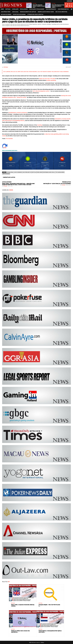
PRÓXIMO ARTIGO (67, 182)
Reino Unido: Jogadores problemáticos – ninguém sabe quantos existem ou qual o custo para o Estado (18, 184)
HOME (2, 9)
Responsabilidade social (49, 172)
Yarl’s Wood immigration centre (41, 91)
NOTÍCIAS (35, 3)
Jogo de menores (18, 172)
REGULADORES (24, 9)
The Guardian (9, 139)
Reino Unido (40, 172)
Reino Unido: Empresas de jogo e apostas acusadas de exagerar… (58, 6)
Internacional (10, 172)
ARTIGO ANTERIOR (7, 182)
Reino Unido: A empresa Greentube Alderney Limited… (23, 605)
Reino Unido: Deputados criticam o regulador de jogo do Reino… (39, 6)
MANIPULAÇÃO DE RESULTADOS (46, 12)
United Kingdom (6, 174)
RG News (6, 67)
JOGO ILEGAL (15, 12)
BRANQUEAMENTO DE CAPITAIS (28, 12)
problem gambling (51, 80)
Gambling (40, 125)
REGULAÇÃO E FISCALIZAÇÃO (37, 9)
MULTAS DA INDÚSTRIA (61, 12)
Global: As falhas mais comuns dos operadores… (20, 631)
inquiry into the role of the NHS (47, 79)
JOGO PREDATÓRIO (6, 12)
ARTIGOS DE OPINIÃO (6, 15)
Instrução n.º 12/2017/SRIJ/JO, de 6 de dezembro (57, 184)
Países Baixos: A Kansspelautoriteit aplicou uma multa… (50, 631)
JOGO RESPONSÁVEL (51, 9)
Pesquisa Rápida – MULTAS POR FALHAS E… (49, 605)
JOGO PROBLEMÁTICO (63, 9)
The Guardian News (60, 172)
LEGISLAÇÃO (15, 9)
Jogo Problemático (27, 172)
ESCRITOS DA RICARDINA (19, 15)
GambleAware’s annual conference (18, 113)
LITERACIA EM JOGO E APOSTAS (35, 15)
